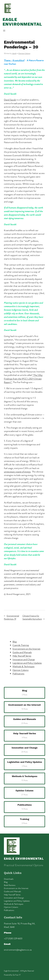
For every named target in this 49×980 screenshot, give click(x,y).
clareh (14, 53)
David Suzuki (10, 100)
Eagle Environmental (22, 22)
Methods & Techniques (24, 666)
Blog (15, 642)
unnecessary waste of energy (17, 472)
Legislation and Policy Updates (27, 663)
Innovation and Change (24, 659)
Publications (18, 673)
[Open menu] (4, 31)
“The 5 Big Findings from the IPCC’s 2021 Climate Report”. (23, 379)
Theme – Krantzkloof (14, 60)
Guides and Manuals (22, 652)
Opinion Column (24, 53)
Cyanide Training (21, 645)
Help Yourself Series (22, 656)
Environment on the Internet (26, 649)
